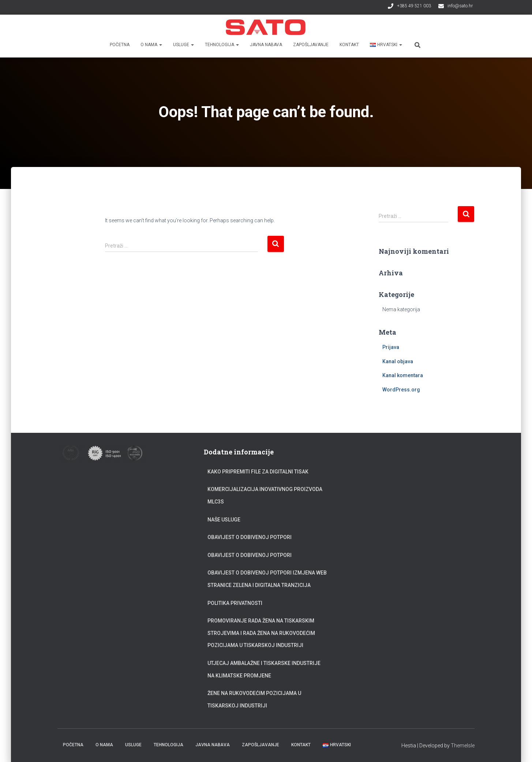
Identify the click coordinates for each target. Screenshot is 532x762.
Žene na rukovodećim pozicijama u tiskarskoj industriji (254, 699)
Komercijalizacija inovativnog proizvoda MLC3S (265, 495)
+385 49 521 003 (414, 6)
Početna (120, 45)
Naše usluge (224, 520)
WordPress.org (401, 390)
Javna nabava (266, 45)
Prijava (391, 347)
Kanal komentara (403, 375)
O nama (151, 45)
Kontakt (349, 45)
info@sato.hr (460, 6)
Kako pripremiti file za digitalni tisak (258, 472)
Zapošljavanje (311, 45)
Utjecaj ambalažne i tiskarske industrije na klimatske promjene (264, 669)
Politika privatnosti (235, 603)
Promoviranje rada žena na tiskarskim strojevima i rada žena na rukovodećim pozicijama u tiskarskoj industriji (261, 633)
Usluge (183, 45)
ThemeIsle (463, 746)
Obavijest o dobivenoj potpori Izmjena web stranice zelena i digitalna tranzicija (267, 579)
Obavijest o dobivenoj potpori (250, 537)
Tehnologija (222, 45)
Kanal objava (398, 361)
